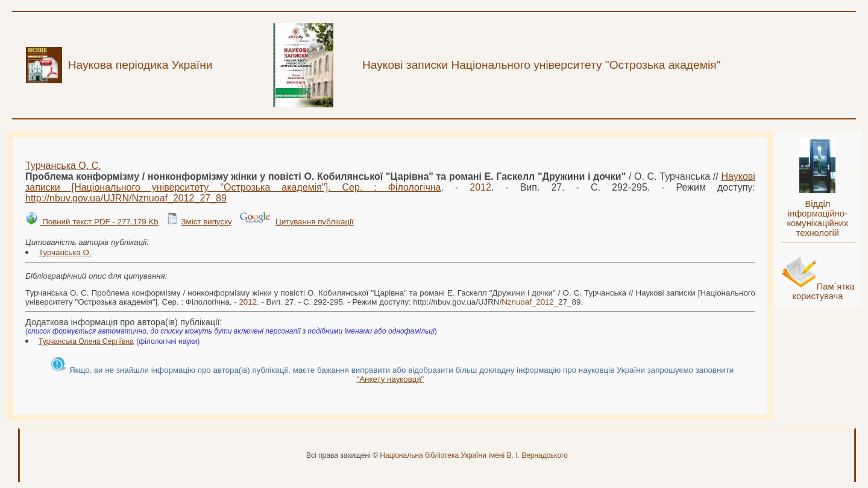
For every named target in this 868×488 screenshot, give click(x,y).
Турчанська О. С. (63, 166)
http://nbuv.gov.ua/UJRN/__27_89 (126, 198)
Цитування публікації (315, 222)
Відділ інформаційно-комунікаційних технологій (817, 218)
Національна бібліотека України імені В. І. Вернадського (474, 455)
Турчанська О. (65, 252)
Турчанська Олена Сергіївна (86, 341)
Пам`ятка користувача (823, 291)
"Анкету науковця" (390, 379)
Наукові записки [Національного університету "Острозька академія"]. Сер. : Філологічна (390, 182)
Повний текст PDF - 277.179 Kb (99, 222)
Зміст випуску (206, 222)
